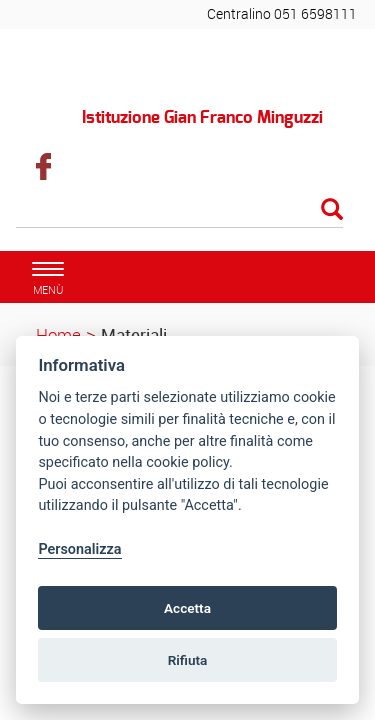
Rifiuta (188, 660)
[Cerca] (179, 211)
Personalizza (79, 549)
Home (58, 334)
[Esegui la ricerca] (332, 210)
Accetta (187, 608)
